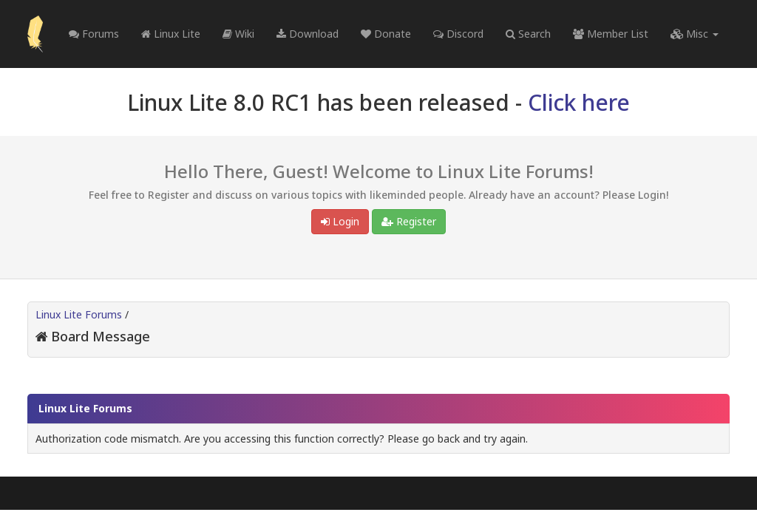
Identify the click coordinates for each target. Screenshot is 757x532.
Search (528, 34)
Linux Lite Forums (79, 314)
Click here (579, 102)
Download (308, 34)
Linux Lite (171, 34)
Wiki (238, 34)
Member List (611, 34)
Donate (386, 34)
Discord (458, 34)
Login (340, 221)
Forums (94, 34)
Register (409, 221)
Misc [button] (695, 34)
